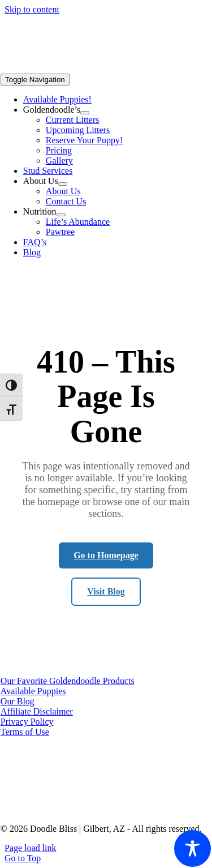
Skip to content (32, 9)
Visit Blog (106, 591)
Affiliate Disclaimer (37, 711)
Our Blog (18, 701)
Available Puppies (33, 691)
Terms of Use (25, 732)
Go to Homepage (106, 555)
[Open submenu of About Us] (63, 184)
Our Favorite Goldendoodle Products (68, 681)
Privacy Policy (27, 722)
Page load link (31, 848)
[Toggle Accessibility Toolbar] (192, 848)
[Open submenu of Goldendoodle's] (85, 113)
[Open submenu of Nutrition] (61, 215)
